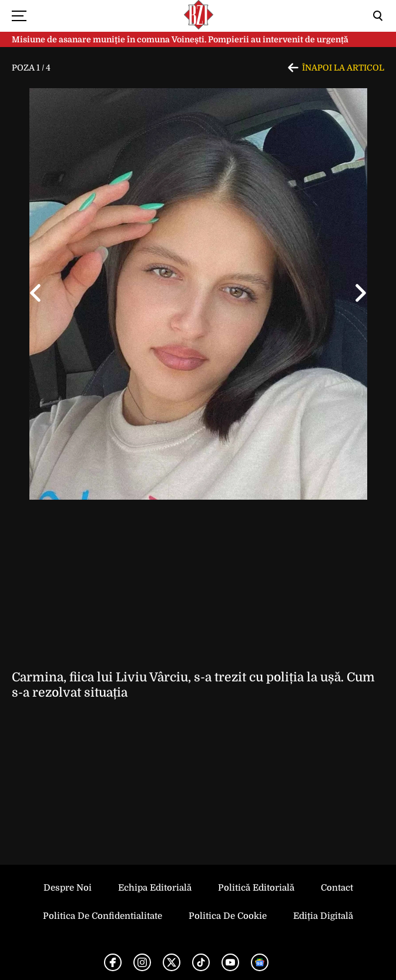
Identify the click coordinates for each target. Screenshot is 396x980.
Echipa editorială (155, 888)
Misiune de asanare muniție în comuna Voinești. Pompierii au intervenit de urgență (180, 39)
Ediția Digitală (323, 916)
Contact (337, 888)
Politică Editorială (256, 888)
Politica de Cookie (228, 916)
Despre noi (68, 888)
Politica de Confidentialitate (103, 916)
